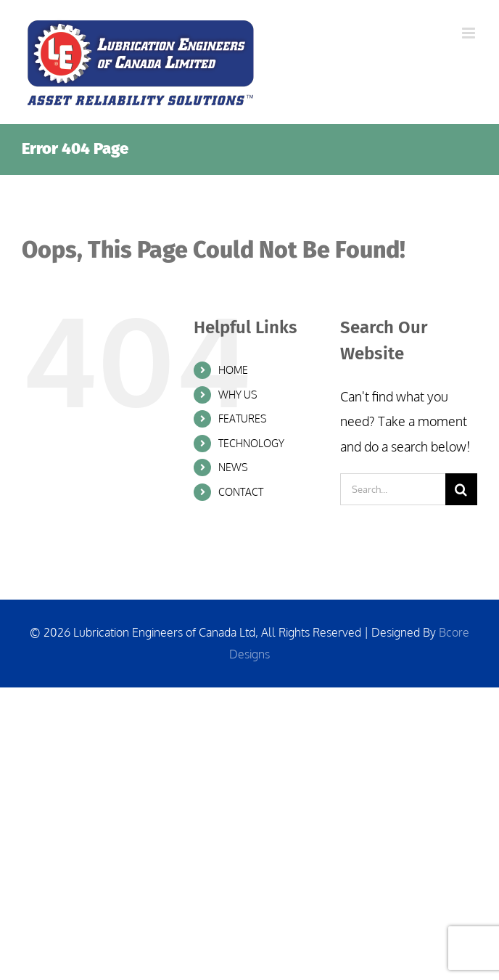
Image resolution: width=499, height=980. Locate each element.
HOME (233, 370)
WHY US (238, 395)
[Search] (461, 489)
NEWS (233, 467)
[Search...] (393, 489)
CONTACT (241, 492)
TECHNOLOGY (251, 443)
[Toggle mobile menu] (470, 33)
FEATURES (243, 418)
